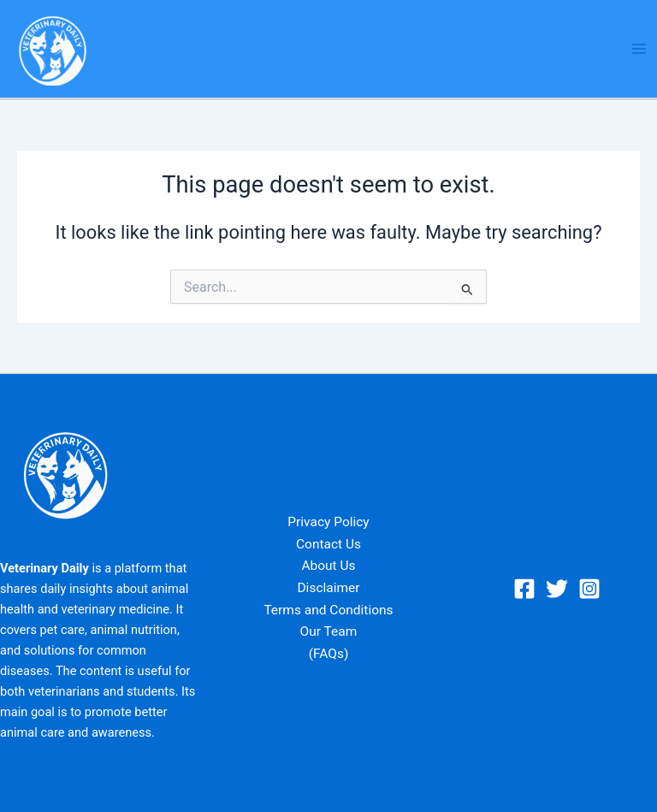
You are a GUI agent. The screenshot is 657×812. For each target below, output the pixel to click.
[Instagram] (589, 589)
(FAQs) (329, 654)
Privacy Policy (328, 522)
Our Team (329, 631)
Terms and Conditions (328, 610)
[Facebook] (524, 589)
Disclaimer (328, 588)
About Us (328, 566)
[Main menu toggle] (639, 49)
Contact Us (328, 544)
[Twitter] (557, 589)
